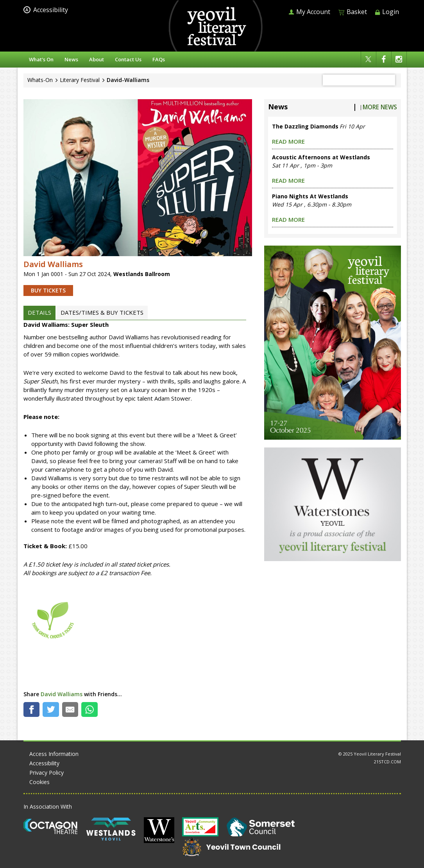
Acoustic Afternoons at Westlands (321, 157)
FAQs (159, 59)
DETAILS (39, 312)
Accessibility (46, 10)
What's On (41, 59)
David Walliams (62, 694)
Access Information (54, 754)
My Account (309, 12)
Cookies (39, 782)
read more (288, 141)
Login (387, 12)
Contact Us (128, 59)
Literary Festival (80, 80)
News (71, 59)
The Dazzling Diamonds (305, 126)
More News (380, 107)
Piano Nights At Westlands (310, 196)
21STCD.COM (387, 762)
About (97, 59)
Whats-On (40, 80)
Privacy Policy (47, 773)
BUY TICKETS (48, 290)
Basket (352, 12)
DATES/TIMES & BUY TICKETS (102, 312)
